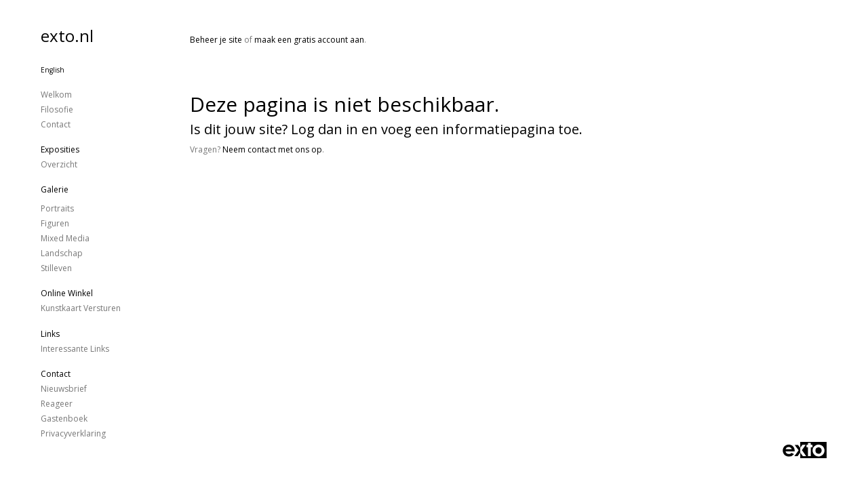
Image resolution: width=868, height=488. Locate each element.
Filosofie (57, 109)
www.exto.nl (317, 195)
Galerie (55, 189)
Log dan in (324, 129)
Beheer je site (216, 40)
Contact (56, 124)
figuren (55, 223)
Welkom (56, 95)
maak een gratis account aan (309, 40)
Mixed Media (65, 238)
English (53, 70)
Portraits (57, 208)
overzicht (59, 164)
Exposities (60, 149)
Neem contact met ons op (272, 149)
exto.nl (67, 36)
